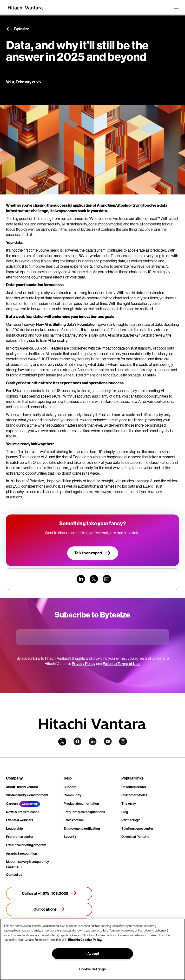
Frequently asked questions (84, 812)
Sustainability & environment (27, 795)
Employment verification (82, 829)
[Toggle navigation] (176, 8)
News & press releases (23, 812)
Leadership (14, 829)
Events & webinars (20, 820)
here (151, 375)
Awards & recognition (22, 854)
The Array (129, 804)
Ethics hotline (74, 820)
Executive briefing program (26, 845)
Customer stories (134, 795)
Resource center (134, 787)
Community (72, 795)
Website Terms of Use (121, 664)
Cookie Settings (93, 969)
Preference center (20, 837)
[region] (92, 949)
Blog (125, 812)
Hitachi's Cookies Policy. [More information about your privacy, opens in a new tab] (85, 940)
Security (70, 837)
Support (70, 787)
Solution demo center (137, 829)
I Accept (92, 954)
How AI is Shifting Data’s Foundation (66, 324)
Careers (12, 804)
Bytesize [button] (18, 29)
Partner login (131, 820)
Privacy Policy (84, 664)
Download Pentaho (135, 837)
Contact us (14, 875)
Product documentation (81, 804)
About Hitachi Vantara (22, 787)
